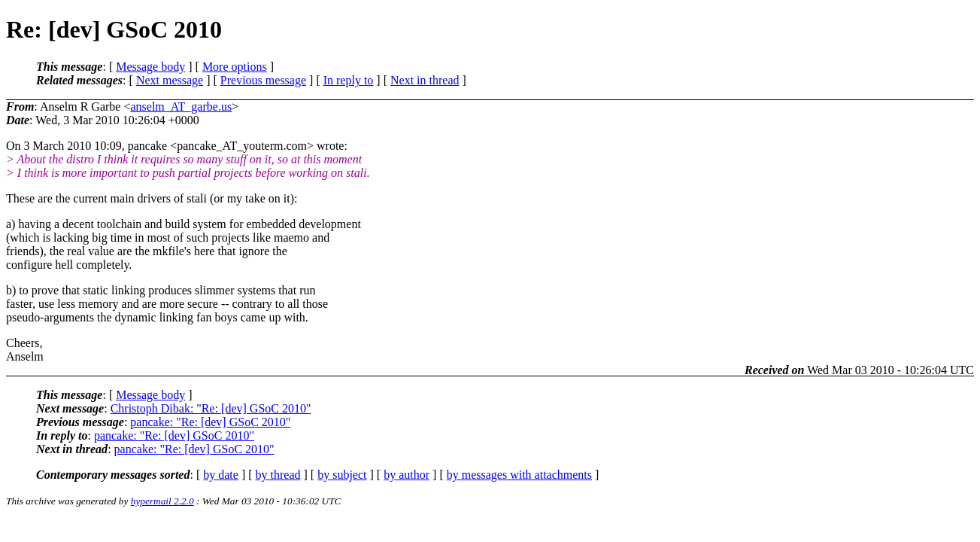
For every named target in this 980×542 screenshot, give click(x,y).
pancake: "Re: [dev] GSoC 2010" (210, 422)
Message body (150, 67)
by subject (342, 475)
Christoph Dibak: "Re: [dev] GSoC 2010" (211, 408)
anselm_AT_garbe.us (181, 107)
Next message (170, 80)
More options (235, 67)
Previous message (263, 80)
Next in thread (425, 80)
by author (407, 475)
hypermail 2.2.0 (162, 501)
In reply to (349, 80)
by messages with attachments (519, 475)
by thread (278, 475)
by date (221, 475)
